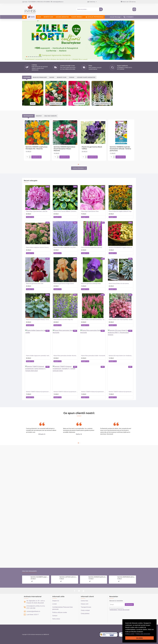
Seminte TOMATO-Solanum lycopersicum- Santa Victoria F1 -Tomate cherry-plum (38, 392)
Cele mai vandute (50, 116)
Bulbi (33, 103)
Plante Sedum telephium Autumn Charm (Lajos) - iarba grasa (38, 247)
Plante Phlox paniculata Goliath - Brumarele (93, 356)
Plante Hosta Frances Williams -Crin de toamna (66, 211)
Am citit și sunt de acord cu (120, 609)
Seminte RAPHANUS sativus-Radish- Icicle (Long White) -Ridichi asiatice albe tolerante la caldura (126, 577)
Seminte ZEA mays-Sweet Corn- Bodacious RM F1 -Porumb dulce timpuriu (121, 356)
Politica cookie (130, 634)
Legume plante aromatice (86, 77)
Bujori (52, 77)
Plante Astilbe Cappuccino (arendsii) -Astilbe (38, 356)
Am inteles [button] (140, 638)
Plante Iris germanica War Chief (35, 284)
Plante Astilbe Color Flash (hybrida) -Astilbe (121, 320)
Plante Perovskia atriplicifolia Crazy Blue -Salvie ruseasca (66, 247)
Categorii (27, 77)
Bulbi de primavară (40, 77)
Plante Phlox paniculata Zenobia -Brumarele (66, 356)
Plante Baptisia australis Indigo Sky (63, 320)
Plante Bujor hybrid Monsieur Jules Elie (37, 211)
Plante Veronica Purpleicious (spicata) (92, 247)
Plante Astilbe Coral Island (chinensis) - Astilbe (93, 320)
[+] (30, 156)
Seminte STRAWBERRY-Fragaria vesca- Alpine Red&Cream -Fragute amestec (121, 247)
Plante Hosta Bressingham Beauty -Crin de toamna (38, 320)
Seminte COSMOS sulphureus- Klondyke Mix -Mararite (37, 148)
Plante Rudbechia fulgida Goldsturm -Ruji (120, 211)
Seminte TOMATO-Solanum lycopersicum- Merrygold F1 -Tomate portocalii (93, 392)
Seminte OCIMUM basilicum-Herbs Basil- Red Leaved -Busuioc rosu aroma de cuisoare (97, 577)
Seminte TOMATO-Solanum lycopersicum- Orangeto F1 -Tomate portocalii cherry (66, 392)
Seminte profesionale (102, 103)
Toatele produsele (78, 168)
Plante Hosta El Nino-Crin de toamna (119, 284)
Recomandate (28, 116)
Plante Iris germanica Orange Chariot (64, 284)
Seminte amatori (56, 103)
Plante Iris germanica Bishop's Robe (91, 284)
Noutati (39, 116)
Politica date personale (143, 634)
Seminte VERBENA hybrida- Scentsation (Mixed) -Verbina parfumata (120, 149)
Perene (72, 77)
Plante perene (79, 103)
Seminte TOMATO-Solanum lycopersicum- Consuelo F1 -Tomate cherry (121, 392)
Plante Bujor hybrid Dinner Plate (90, 211)
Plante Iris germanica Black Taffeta (92, 148)
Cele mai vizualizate (29, 571)
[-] (30, 158)
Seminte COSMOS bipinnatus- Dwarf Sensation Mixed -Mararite (65, 149)
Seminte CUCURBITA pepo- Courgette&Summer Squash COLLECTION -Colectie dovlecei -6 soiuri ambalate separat (40, 577)
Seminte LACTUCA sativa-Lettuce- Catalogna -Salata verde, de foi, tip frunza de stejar (68, 577)
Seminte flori (62, 77)
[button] (151, 634)
